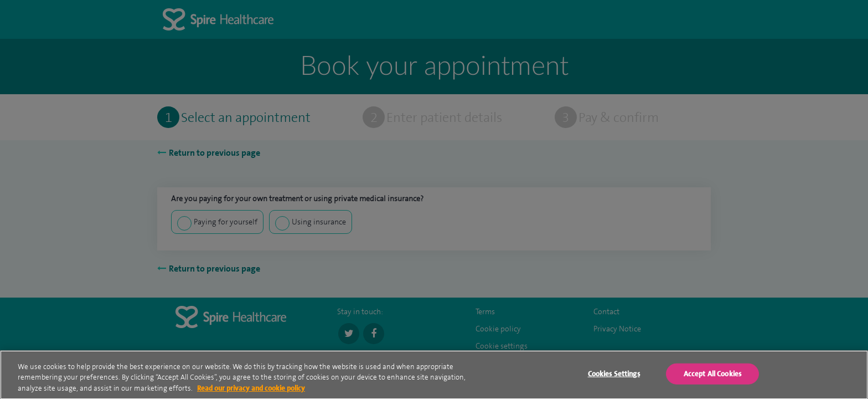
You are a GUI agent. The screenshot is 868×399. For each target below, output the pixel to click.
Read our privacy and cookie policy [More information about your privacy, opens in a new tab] (251, 390)
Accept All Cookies (712, 375)
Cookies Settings (614, 375)
